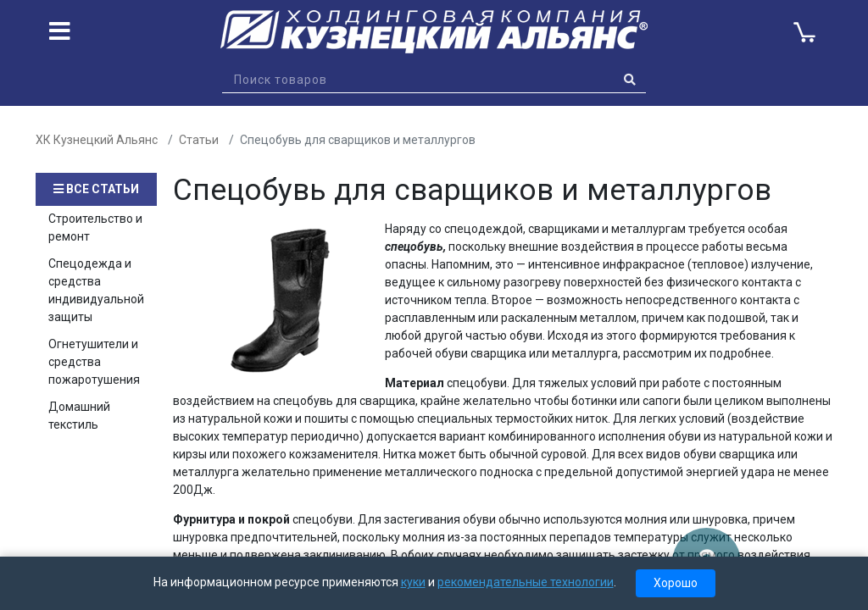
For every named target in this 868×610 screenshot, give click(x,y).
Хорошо (676, 583)
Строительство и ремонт (95, 227)
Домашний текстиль (79, 416)
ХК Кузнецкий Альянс (97, 140)
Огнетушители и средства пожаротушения (94, 362)
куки (413, 582)
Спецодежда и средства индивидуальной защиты (96, 290)
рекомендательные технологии (526, 582)
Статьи (199, 140)
